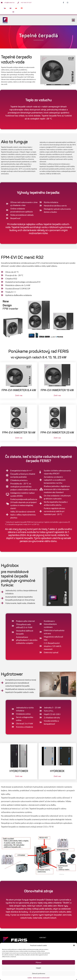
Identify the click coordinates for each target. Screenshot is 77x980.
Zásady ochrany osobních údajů (41, 978)
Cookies (30, 978)
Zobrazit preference (39, 973)
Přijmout (38, 962)
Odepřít (39, 968)
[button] (74, 945)
